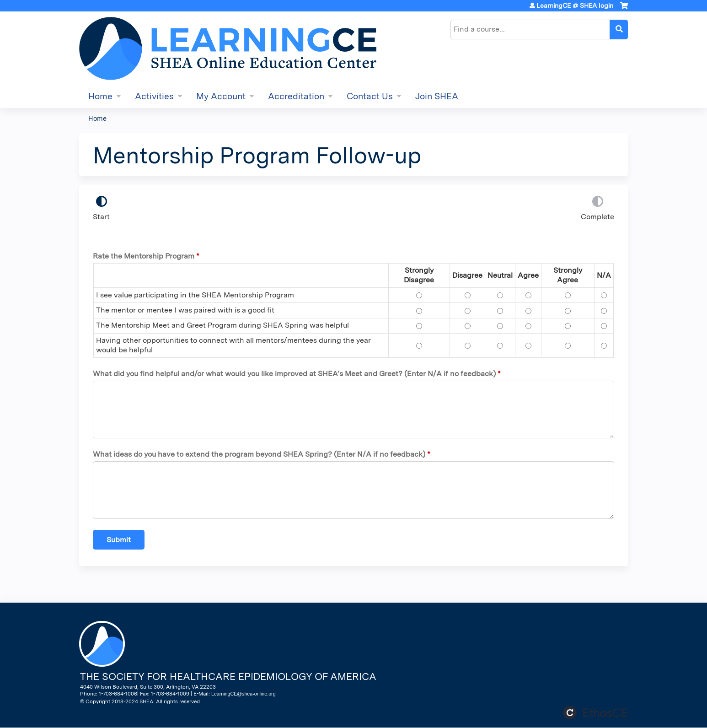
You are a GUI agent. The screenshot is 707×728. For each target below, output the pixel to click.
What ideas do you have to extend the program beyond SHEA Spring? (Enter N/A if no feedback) (259, 454)
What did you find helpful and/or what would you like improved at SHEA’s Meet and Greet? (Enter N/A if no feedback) (294, 374)
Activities (154, 96)
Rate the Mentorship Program (144, 256)
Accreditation (296, 96)
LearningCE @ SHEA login (575, 5)
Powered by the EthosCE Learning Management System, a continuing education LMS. (595, 713)
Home (100, 96)
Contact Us (370, 96)
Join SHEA (437, 96)
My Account (221, 96)
